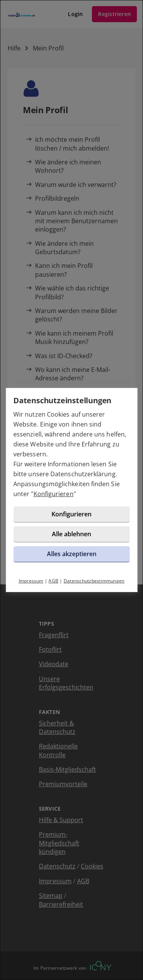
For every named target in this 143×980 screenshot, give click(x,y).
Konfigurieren (54, 494)
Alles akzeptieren (72, 554)
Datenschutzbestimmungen (94, 581)
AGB (53, 581)
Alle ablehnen (71, 534)
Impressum (31, 581)
